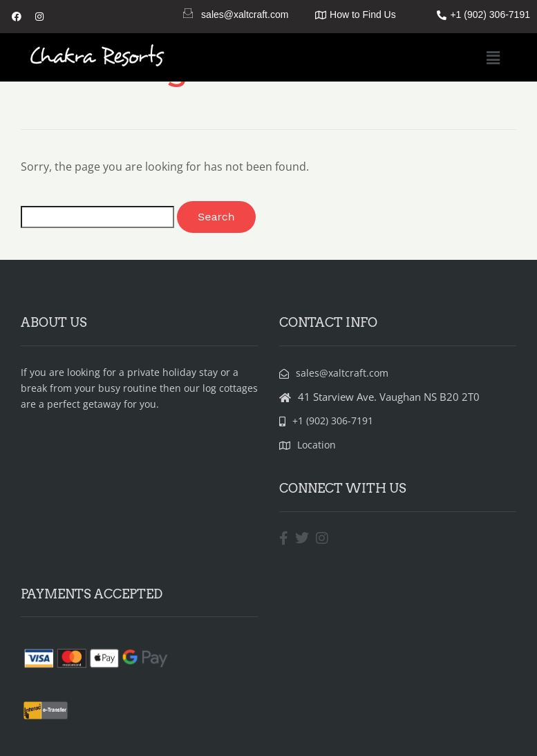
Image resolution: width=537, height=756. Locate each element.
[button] (493, 57)
